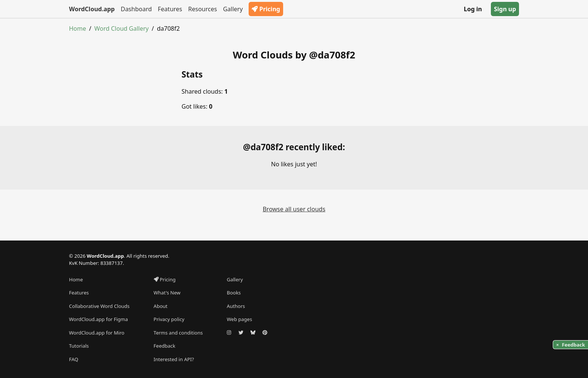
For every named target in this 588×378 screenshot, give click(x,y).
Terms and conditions (178, 333)
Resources (203, 9)
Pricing (266, 9)
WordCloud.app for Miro (97, 333)
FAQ (74, 359)
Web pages (239, 319)
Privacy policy (169, 319)
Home (78, 28)
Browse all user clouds (294, 209)
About (161, 306)
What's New (167, 293)
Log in (473, 9)
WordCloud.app (92, 9)
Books (234, 293)
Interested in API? (174, 359)
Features (170, 9)
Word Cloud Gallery (121, 28)
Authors (236, 306)
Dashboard (136, 9)
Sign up (505, 9)
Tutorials (79, 346)
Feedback (165, 346)
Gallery (233, 9)
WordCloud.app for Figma (98, 319)
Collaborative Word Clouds (99, 306)
